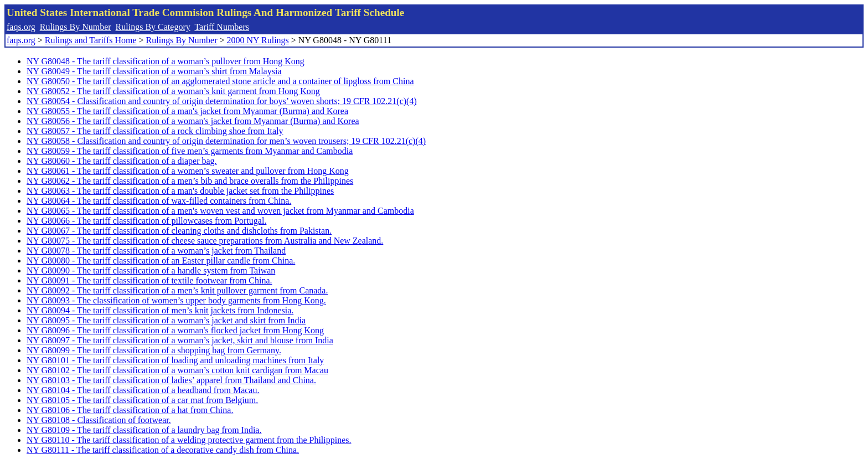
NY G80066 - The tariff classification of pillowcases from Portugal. (146, 221)
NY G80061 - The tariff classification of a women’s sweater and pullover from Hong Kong (188, 171)
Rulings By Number (76, 27)
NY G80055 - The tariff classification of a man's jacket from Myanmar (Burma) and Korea (187, 111)
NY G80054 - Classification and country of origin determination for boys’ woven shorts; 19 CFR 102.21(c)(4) (222, 101)
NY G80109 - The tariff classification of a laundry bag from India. (144, 430)
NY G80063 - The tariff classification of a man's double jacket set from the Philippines (180, 191)
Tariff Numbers (222, 27)
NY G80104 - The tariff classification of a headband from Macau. (143, 390)
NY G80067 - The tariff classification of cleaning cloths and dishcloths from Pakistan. (179, 231)
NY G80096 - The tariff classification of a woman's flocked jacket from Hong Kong (175, 330)
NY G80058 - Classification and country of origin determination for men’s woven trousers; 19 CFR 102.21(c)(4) (226, 141)
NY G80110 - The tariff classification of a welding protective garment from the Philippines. (189, 440)
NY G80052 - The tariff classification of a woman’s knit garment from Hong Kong (173, 91)
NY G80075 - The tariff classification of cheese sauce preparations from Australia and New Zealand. (205, 241)
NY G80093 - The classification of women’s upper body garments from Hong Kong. (176, 300)
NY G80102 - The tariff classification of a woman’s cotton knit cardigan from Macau (177, 370)
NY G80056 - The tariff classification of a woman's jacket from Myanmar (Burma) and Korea (193, 121)
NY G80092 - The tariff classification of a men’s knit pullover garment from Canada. (177, 290)
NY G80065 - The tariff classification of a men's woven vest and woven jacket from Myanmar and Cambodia (220, 211)
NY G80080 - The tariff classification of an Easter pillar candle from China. (161, 261)
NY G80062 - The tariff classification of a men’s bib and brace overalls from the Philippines (190, 181)
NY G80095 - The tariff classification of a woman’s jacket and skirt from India (166, 320)
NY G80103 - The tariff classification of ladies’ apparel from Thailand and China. (171, 380)
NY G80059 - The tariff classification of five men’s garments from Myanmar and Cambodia (190, 151)
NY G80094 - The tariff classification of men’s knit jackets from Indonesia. (160, 310)
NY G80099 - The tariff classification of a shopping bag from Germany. (154, 350)
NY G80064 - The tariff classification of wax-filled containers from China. (159, 201)
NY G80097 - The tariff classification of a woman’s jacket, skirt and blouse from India (180, 340)
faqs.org (21, 27)
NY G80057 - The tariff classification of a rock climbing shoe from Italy (155, 131)
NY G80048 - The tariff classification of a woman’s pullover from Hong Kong (166, 61)
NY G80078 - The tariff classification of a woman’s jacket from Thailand (156, 251)
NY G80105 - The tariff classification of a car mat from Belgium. (142, 400)
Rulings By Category (153, 27)
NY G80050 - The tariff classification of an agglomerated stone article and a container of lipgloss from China (220, 81)
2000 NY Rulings (258, 40)
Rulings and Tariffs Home (91, 40)
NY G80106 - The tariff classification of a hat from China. (130, 410)
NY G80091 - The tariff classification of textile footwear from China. (149, 280)
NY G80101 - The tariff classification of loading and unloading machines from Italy (175, 360)
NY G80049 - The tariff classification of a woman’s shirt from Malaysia (154, 71)
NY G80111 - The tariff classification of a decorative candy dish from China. (163, 450)
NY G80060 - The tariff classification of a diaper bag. (122, 161)
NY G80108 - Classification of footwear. (99, 420)
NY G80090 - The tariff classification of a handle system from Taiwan (151, 270)
